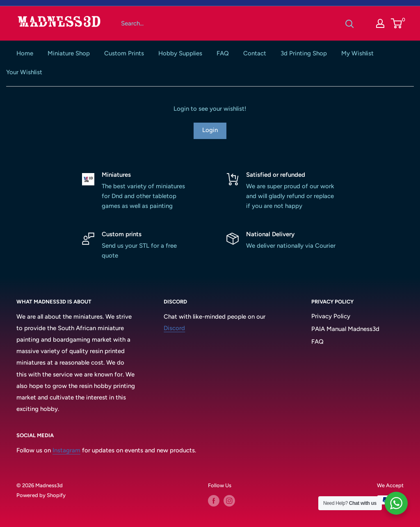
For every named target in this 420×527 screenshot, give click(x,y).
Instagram (66, 450)
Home (25, 53)
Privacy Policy (331, 316)
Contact (255, 53)
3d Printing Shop (304, 53)
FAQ (223, 53)
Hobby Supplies (180, 53)
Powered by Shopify (41, 495)
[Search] (349, 23)
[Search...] (227, 23)
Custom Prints (124, 53)
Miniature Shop (69, 53)
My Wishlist (357, 53)
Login (210, 130)
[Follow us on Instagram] (229, 501)
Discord (174, 328)
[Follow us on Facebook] (214, 501)
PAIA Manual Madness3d (345, 329)
